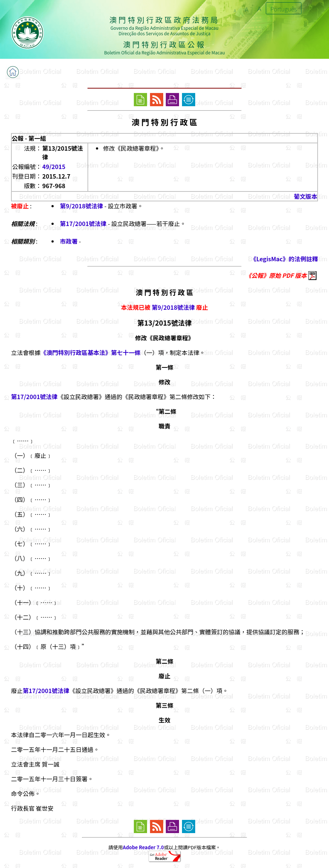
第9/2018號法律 (81, 206)
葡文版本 (305, 196)
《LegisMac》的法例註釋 (284, 259)
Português (284, 9)
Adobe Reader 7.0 (143, 847)
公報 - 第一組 (29, 138)
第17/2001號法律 (83, 223)
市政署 (69, 241)
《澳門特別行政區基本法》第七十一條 (90, 352)
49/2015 (54, 166)
